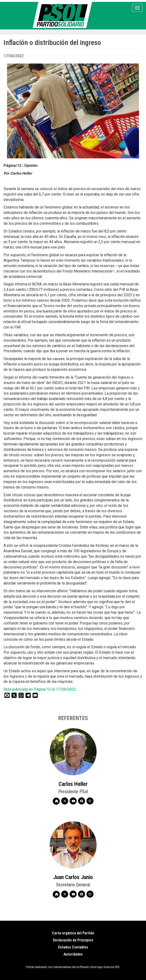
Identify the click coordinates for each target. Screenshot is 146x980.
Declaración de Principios (73, 940)
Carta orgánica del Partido (73, 933)
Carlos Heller (73, 784)
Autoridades (73, 954)
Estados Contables (73, 947)
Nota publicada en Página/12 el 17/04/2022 (40, 689)
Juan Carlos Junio (73, 877)
